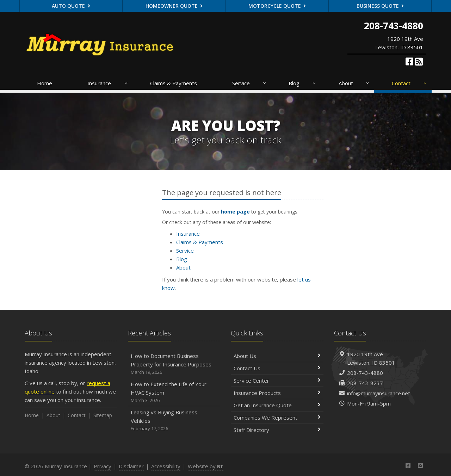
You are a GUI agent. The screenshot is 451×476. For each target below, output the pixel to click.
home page (235, 212)
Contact (410, 83)
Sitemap (103, 415)
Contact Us (277, 368)
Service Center (277, 381)
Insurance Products (277, 393)
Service (249, 83)
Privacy (103, 466)
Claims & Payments (174, 83)
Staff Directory (277, 430)
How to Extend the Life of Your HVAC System (174, 392)
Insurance (108, 83)
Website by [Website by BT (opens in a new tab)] (206, 466)
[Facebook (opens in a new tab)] (409, 61)
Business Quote (380, 6)
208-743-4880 (365, 373)
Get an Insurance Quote (277, 405)
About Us (277, 356)
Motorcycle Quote (277, 6)
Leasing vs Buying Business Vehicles (174, 421)
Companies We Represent (277, 418)
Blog (302, 83)
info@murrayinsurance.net (379, 393)
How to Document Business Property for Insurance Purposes (174, 364)
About (354, 83)
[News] (419, 61)
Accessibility (166, 466)
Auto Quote (71, 6)
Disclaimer (131, 466)
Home (45, 83)
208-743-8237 (365, 383)
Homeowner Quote (174, 6)
